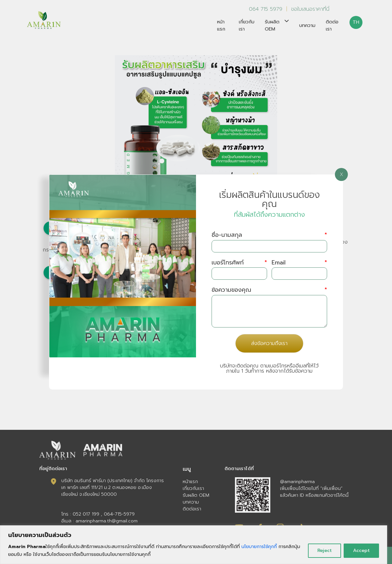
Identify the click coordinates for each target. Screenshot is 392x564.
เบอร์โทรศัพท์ (239, 263)
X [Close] (342, 174)
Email (299, 263)
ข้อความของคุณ (269, 290)
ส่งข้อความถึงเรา (269, 343)
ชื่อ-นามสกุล (269, 235)
